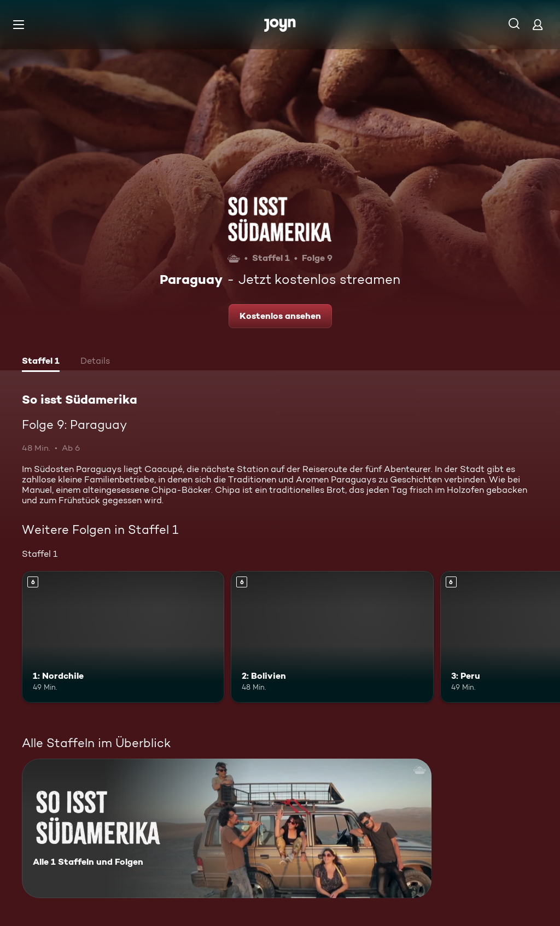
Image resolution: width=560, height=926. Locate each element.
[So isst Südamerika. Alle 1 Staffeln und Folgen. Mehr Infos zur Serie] (227, 828)
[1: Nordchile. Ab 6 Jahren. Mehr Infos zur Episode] (123, 637)
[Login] (538, 24)
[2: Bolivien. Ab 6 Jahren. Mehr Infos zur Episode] (332, 637)
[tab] (41, 362)
